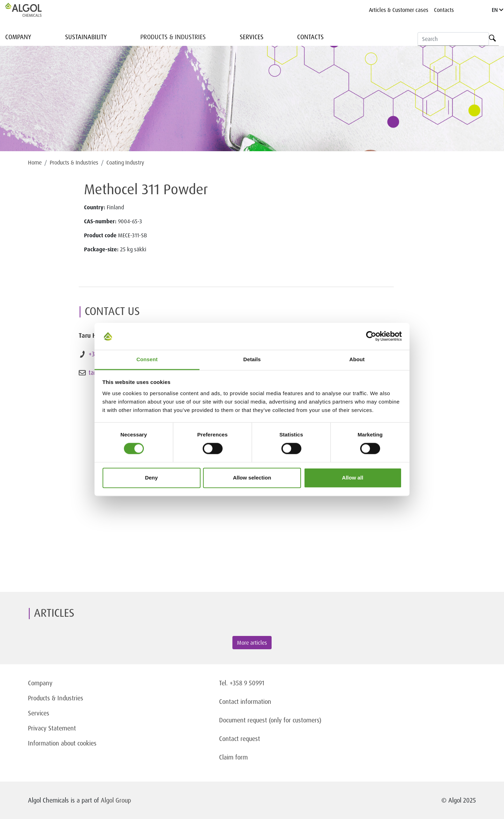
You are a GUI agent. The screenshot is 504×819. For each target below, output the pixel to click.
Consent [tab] (147, 359)
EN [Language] (498, 10)
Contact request (240, 738)
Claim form (233, 757)
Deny (151, 478)
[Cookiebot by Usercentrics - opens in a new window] (371, 336)
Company (18, 37)
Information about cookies (62, 743)
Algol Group (116, 800)
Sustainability (86, 37)
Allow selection (252, 478)
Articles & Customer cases (399, 10)
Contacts (444, 10)
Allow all (353, 478)
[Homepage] (31, 10)
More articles (252, 643)
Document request (243, 720)
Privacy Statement (52, 728)
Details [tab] (252, 359)
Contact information (245, 701)
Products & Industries (173, 37)
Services (252, 37)
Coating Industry (125, 162)
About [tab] (357, 359)
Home (35, 162)
